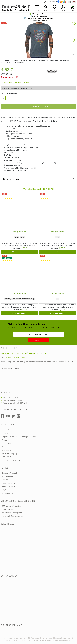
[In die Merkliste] (74, 24)
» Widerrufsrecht (7, 443)
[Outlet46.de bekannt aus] (2, 549)
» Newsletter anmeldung (10, 483)
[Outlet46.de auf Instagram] (18, 416)
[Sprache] (74, 2)
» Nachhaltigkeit (7, 493)
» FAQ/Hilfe (5, 490)
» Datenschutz (6, 457)
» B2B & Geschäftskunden (11, 506)
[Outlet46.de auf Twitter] (13, 416)
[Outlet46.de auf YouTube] (8, 416)
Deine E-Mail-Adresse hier (38, 334)
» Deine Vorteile (7, 433)
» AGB (3, 447)
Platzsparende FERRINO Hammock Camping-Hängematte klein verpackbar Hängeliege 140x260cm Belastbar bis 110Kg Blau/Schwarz (20, 306)
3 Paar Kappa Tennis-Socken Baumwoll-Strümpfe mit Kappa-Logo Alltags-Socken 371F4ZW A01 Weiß (20, 244)
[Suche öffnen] (46, 8)
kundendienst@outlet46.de (17, 357)
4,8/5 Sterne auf (55, 2)
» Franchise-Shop (7, 509)
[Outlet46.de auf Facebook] (2, 416)
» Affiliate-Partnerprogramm (12, 513)
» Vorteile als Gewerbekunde (12, 516)
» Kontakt (4, 480)
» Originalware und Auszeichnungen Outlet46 (18, 436)
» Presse (4, 440)
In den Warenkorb (39, 107)
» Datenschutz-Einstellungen (12, 460)
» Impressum (6, 450)
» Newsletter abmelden (10, 486)
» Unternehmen (7, 430)
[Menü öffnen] (37, 8)
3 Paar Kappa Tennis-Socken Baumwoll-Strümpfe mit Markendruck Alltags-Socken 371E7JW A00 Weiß (57, 244)
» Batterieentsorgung (9, 453)
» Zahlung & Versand (9, 473)
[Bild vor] (74, 40)
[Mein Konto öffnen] (63, 8)
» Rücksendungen (7, 476)
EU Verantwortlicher (11, 179)
